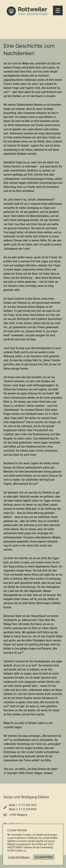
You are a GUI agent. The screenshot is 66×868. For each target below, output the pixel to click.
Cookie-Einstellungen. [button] (19, 857)
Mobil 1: (14, 805)
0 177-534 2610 (28, 805)
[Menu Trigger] (58, 10)
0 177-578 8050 (28, 809)
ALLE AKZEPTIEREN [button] (44, 857)
